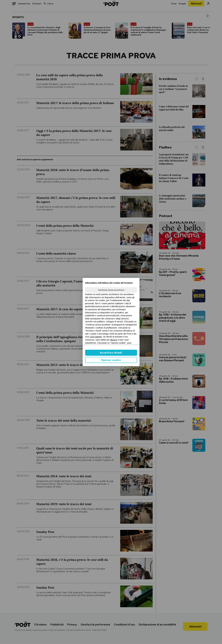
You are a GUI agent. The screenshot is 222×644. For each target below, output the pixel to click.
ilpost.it (114, 340)
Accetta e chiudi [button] (111, 353)
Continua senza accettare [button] (111, 290)
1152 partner (96, 337)
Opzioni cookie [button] (111, 360)
